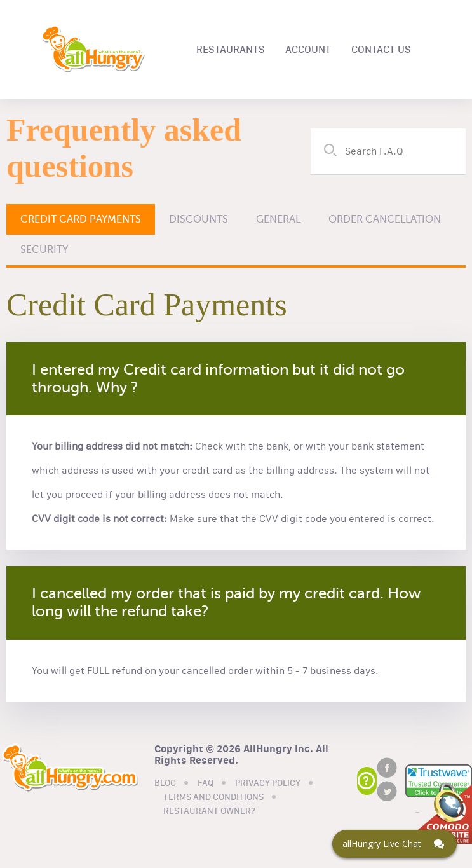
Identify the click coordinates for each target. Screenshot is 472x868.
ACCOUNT (308, 50)
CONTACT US (381, 50)
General (278, 219)
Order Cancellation (385, 219)
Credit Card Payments (81, 219)
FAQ (206, 783)
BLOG (165, 783)
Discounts (199, 219)
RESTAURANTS (231, 50)
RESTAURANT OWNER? (209, 811)
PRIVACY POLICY (268, 783)
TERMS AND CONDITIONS (213, 797)
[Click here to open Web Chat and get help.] (394, 844)
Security (44, 250)
